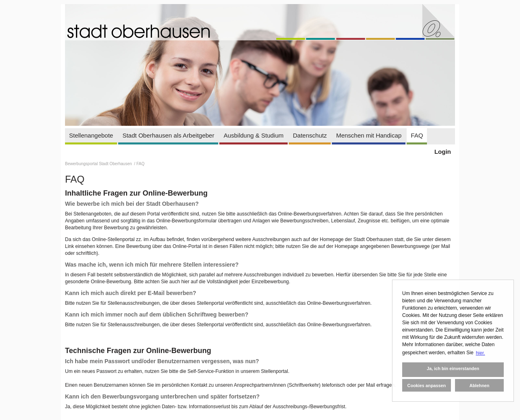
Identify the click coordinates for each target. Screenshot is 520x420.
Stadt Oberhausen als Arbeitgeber (168, 135)
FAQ (417, 135)
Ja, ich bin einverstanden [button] (453, 368)
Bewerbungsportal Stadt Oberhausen (99, 164)
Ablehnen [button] (479, 386)
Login (443, 152)
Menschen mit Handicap (369, 135)
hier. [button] (480, 353)
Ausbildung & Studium (253, 135)
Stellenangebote (91, 135)
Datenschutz (310, 135)
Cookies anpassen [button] (427, 386)
